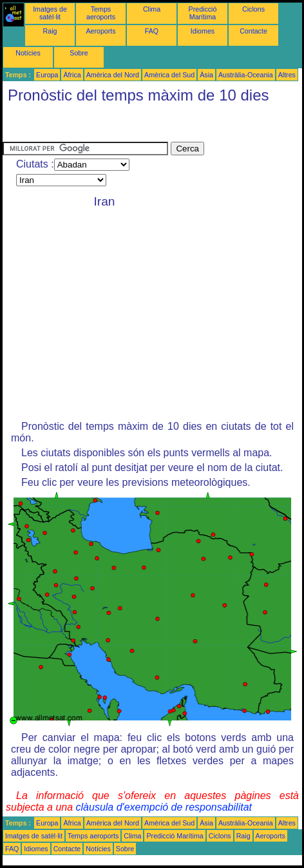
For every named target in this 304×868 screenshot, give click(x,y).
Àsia (206, 75)
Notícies (28, 53)
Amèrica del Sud (169, 75)
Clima (152, 9)
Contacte (253, 31)
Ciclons (253, 9)
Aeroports (100, 31)
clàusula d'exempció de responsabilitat (164, 807)
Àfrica (72, 75)
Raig (50, 31)
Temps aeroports (101, 13)
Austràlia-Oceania (246, 75)
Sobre (79, 53)
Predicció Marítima (203, 13)
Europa (47, 75)
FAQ (152, 31)
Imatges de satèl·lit (50, 13)
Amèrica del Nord (113, 75)
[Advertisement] (106, 126)
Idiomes (203, 31)
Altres (287, 75)
